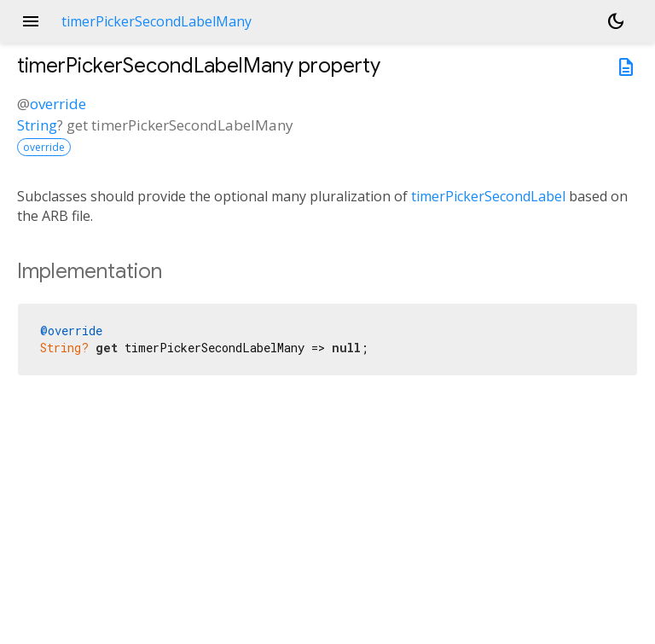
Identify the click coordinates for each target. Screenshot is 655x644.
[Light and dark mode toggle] (616, 21)
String (37, 125)
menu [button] (31, 21)
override (58, 104)
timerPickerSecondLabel (488, 196)
